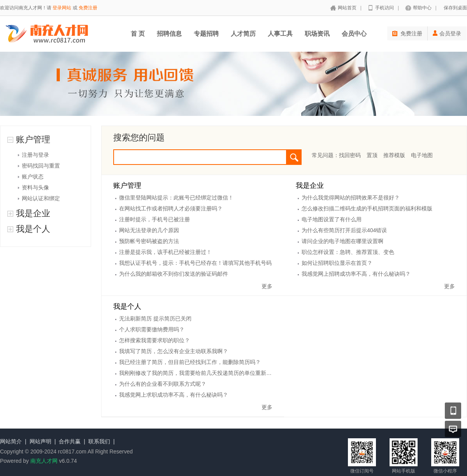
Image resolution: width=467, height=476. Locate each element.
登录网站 (62, 8)
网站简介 (11, 441)
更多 (267, 286)
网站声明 (40, 441)
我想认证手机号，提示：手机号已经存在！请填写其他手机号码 (195, 263)
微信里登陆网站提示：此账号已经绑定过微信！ (176, 198)
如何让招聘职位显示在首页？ (337, 263)
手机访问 (384, 8)
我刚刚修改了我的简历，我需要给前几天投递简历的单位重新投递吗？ (204, 373)
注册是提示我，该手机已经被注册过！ (165, 252)
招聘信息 (169, 34)
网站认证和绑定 (41, 198)
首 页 (138, 34)
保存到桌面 (455, 8)
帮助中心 (422, 8)
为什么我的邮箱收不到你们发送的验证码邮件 (174, 274)
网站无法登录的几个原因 (149, 230)
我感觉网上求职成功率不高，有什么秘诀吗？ (174, 395)
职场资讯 (317, 34)
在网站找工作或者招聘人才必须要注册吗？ (171, 208)
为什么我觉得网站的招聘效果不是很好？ (351, 198)
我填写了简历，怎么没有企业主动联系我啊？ (174, 351)
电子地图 (422, 155)
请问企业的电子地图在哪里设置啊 (342, 241)
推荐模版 (394, 155)
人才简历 (243, 34)
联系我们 (99, 441)
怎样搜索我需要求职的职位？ (154, 340)
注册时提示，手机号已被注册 (154, 219)
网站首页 (347, 8)
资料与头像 (35, 187)
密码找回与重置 (41, 166)
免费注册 (88, 8)
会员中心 (354, 34)
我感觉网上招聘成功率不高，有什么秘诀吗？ (356, 274)
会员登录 (447, 33)
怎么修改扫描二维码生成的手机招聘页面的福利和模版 (367, 208)
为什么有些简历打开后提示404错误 (344, 230)
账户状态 (33, 177)
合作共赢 (70, 441)
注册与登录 (35, 155)
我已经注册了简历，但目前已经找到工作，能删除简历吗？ (190, 362)
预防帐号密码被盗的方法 (149, 241)
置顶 (372, 155)
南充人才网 (44, 461)
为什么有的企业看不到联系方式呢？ (163, 384)
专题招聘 (206, 34)
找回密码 (350, 155)
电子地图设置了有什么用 (332, 219)
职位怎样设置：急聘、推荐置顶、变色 (348, 252)
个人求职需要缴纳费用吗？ (152, 329)
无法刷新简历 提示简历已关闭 (155, 318)
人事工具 (280, 34)
